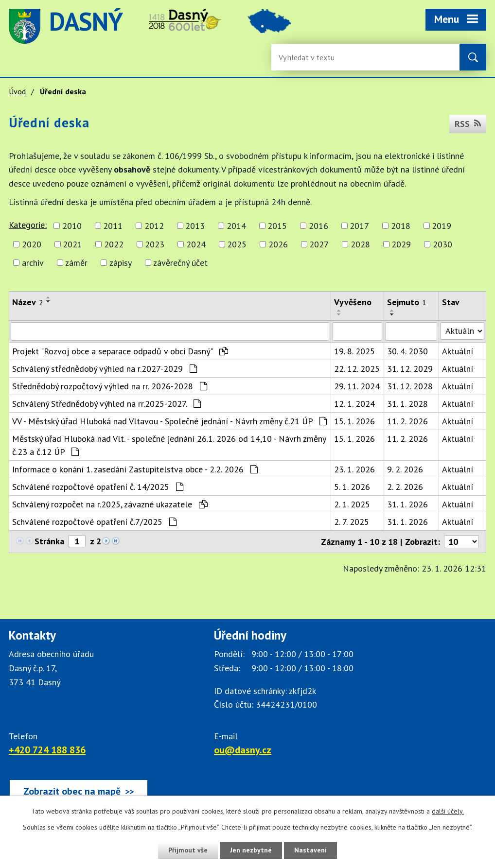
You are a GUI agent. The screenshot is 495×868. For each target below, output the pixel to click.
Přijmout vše (188, 850)
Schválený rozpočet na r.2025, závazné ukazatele (110, 504)
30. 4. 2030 (407, 351)
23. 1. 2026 (354, 469)
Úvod (17, 91)
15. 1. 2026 (354, 421)
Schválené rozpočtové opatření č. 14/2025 (98, 487)
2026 (278, 244)
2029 (401, 244)
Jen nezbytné (251, 850)
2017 (359, 226)
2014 (236, 226)
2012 (154, 226)
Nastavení (310, 850)
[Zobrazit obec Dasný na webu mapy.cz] (79, 791)
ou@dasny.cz (243, 750)
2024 (196, 244)
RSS (468, 124)
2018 (401, 226)
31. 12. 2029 (410, 369)
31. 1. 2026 (407, 504)
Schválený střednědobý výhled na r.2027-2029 (105, 369)
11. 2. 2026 (407, 421)
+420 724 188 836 (47, 750)
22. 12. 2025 (357, 369)
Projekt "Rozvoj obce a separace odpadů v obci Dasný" (120, 351)
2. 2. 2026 (405, 487)
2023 (155, 244)
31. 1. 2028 (407, 404)
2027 (319, 244)
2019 (442, 226)
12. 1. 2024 (354, 404)
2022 (114, 244)
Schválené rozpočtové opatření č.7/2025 (94, 522)
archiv (33, 263)
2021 (72, 244)
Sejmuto (407, 302)
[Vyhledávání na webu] (310, 57)
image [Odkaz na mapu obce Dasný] (269, 26)
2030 (442, 244)
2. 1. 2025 (352, 504)
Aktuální (458, 351)
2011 (113, 226)
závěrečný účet (180, 263)
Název (28, 302)
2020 (32, 244)
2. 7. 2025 (352, 522)
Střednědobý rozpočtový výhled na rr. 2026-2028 (110, 386)
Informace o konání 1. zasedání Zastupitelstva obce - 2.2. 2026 (135, 469)
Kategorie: (28, 225)
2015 (277, 226)
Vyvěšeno (353, 302)
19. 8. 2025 (354, 351)
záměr (76, 263)
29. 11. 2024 (357, 386)
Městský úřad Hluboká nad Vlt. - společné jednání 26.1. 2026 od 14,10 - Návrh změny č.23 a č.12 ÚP (169, 445)
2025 (237, 244)
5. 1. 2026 (352, 487)
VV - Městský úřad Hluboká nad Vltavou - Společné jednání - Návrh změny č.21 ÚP (169, 421)
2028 (360, 244)
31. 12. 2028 (410, 386)
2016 (318, 226)
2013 (195, 226)
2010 (72, 226)
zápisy (121, 263)
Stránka (49, 541)
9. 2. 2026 (405, 469)
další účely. (448, 811)
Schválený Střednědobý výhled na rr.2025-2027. (106, 404)
